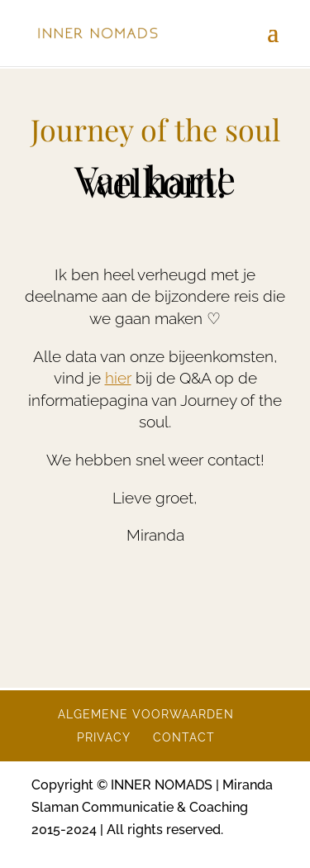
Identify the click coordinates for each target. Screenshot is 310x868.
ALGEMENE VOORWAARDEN (146, 714)
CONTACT (184, 737)
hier (118, 378)
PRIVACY (104, 737)
